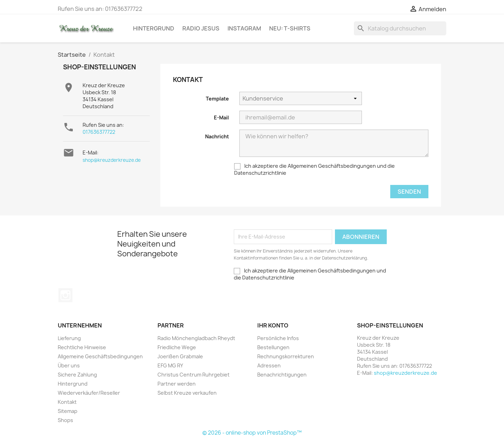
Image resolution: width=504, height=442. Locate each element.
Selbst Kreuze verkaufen (187, 393)
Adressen (269, 365)
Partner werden (177, 384)
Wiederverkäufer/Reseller (89, 393)
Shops (65, 420)
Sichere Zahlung (77, 375)
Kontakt (67, 402)
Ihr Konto (273, 325)
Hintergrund (154, 28)
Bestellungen (273, 347)
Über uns (69, 365)
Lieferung (69, 338)
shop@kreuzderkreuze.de (112, 160)
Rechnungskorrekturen (286, 356)
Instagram (244, 28)
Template (217, 99)
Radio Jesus (201, 28)
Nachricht (217, 136)
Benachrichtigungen (282, 375)
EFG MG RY (170, 365)
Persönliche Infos (278, 338)
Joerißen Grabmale (180, 356)
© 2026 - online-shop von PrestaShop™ (252, 433)
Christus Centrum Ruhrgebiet (194, 375)
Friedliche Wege (177, 347)
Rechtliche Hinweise (82, 347)
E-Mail (221, 118)
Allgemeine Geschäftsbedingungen (100, 356)
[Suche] (400, 28)
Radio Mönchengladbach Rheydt (196, 338)
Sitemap (68, 411)
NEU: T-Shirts (290, 28)
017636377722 (99, 132)
